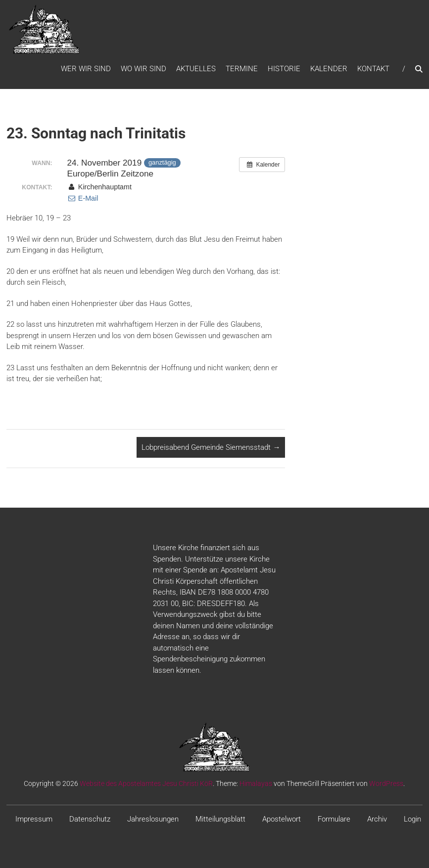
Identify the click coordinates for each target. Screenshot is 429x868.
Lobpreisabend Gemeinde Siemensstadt (211, 447)
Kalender (329, 69)
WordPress (386, 783)
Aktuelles (196, 69)
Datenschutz (90, 819)
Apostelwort (282, 819)
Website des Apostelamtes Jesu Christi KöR (146, 783)
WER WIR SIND (86, 69)
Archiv (377, 819)
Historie (284, 69)
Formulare (334, 819)
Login (412, 819)
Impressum (34, 819)
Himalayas (256, 783)
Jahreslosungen (153, 819)
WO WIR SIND (143, 69)
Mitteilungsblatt (220, 819)
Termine (242, 69)
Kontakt (373, 69)
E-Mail (83, 198)
